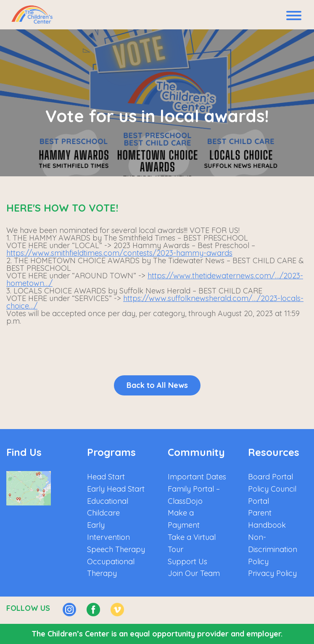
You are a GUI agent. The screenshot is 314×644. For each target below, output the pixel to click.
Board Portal (270, 477)
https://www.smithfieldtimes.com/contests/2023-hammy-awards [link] (119, 253)
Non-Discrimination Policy (273, 549)
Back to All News (157, 385)
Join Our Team (194, 573)
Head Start (106, 477)
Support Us (187, 562)
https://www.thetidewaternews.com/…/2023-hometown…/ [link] (155, 279)
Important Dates (197, 477)
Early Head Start (116, 489)
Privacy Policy (272, 573)
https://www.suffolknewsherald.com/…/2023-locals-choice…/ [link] (155, 302)
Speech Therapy (116, 549)
